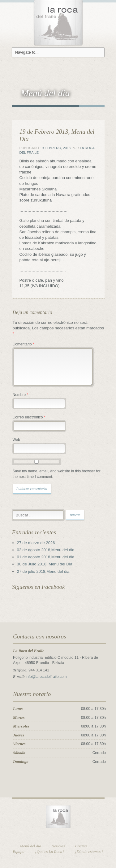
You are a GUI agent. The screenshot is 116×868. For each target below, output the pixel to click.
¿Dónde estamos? (89, 852)
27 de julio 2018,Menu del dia (43, 571)
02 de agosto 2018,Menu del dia (46, 550)
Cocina (81, 846)
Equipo (19, 852)
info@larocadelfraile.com (46, 677)
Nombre (21, 395)
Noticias (58, 846)
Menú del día (31, 846)
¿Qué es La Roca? (49, 852)
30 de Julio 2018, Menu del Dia (45, 564)
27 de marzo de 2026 (36, 543)
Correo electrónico (29, 417)
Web (16, 440)
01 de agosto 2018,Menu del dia (46, 557)
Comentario (24, 344)
